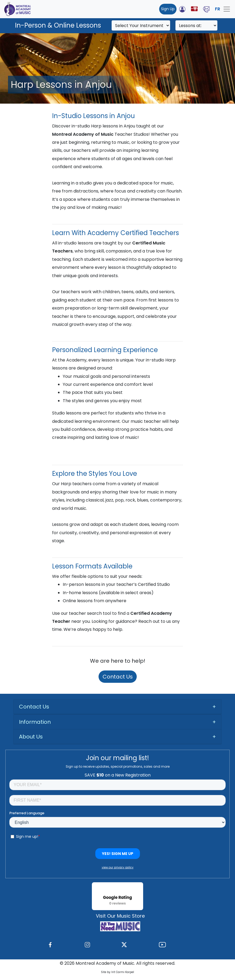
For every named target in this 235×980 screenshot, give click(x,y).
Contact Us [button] (34, 707)
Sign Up (168, 9)
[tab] (117, 707)
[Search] (141, 25)
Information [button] (35, 722)
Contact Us (118, 677)
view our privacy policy (118, 867)
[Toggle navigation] (227, 9)
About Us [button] (31, 737)
